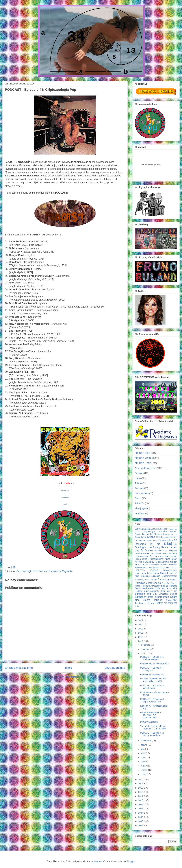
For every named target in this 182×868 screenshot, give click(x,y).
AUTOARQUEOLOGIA (159, 529)
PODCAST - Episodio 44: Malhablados (152, 687)
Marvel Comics (169, 573)
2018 (141, 633)
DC (176, 540)
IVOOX (65, 504)
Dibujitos (171, 544)
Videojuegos (141, 508)
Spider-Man (172, 600)
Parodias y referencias (148, 583)
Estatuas (173, 551)
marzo (144, 766)
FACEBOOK (65, 497)
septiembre (146, 741)
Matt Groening (142, 576)
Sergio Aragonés (151, 591)
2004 (141, 825)
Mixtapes (156, 576)
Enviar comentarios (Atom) (73, 677)
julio (143, 749)
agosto (144, 745)
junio (143, 753)
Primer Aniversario (149, 722)
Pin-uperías (146, 586)
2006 (141, 817)
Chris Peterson (162, 537)
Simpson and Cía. (146, 594)
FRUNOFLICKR (143, 453)
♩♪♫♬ (137, 606)
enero (144, 774)
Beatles (138, 534)
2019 (141, 629)
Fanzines (139, 488)
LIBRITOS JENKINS (147, 570)
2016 (141, 641)
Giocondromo (162, 562)
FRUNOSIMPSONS (144, 458)
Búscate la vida (170, 534)
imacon (98, 861)
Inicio (69, 668)
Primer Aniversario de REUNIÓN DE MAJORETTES (150, 715)
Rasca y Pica (169, 588)
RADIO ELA (65, 490)
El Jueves (147, 550)
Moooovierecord (169, 576)
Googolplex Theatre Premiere (163, 565)
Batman (173, 532)
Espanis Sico (161, 551)
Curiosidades (165, 540)
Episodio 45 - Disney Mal (152, 675)
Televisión (140, 503)
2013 (141, 788)
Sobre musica (153, 600)
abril (143, 762)
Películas (139, 473)
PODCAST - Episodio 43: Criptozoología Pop (152, 700)
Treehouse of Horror (145, 603)
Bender (146, 534)
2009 (141, 805)
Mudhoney (139, 580)
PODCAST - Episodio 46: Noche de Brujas (152, 658)
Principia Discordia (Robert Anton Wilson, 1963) (153, 680)
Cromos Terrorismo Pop (146, 540)
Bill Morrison (156, 534)
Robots (138, 591)
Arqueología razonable (155, 532)
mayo (144, 757)
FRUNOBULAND (143, 463)
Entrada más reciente (19, 668)
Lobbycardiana (170, 570)
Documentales (142, 493)
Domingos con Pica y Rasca (152, 547)
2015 (141, 779)
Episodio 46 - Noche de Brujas (155, 664)
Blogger (131, 861)
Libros (138, 478)
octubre (145, 653)
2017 (141, 637)
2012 (141, 792)
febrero (144, 770)
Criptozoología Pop (27, 571)
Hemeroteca (141, 568)
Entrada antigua (115, 668)
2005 (141, 821)
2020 (141, 624)
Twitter (159, 603)
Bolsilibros (140, 513)
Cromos (173, 537)
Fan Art (149, 556)
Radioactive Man (151, 588)
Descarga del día (148, 544)
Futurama (149, 562)
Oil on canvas (170, 580)
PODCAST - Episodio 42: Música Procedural (152, 734)
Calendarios (141, 537)
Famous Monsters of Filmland (148, 553)
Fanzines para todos (165, 556)
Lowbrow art (141, 573)
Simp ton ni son (169, 591)
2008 (141, 809)
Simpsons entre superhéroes (152, 597)
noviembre (146, 649)
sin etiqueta (170, 603)
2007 (141, 813)
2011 (141, 796)
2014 (141, 784)
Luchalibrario (153, 573)
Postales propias (160, 586)
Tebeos (138, 483)
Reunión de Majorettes (61, 571)
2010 (141, 800)
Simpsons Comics (168, 594)
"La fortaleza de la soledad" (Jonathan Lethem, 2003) (153, 727)
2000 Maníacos (142, 529)
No (160, 579)
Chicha (151, 537)
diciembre (146, 645)
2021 (141, 620)
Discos (138, 498)
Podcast (43, 571)
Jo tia (174, 568)
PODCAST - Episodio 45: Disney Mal (152, 669)
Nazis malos (151, 580)
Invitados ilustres (159, 567)
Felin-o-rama (141, 559)
